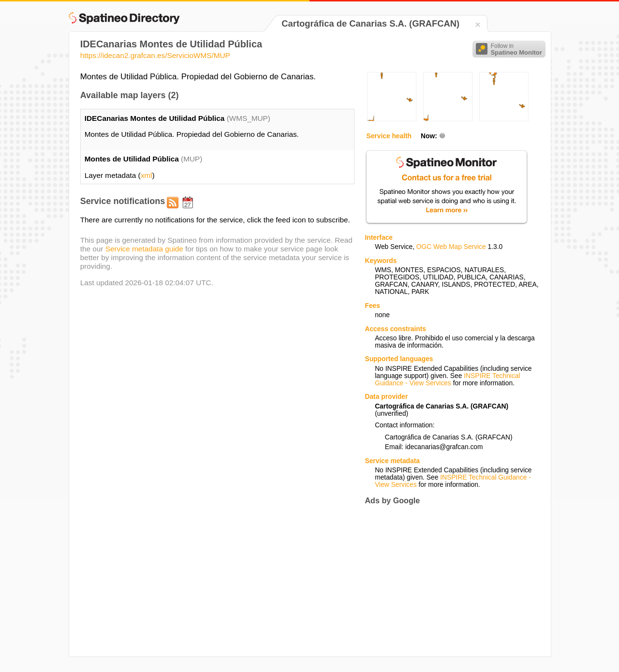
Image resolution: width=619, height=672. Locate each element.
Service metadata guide (144, 249)
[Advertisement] (446, 581)
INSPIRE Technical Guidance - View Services (447, 380)
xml (147, 175)
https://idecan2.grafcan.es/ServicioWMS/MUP (155, 55)
